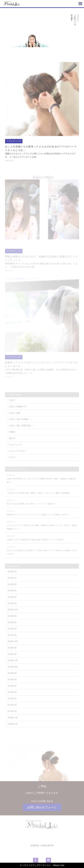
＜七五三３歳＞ (14, 418)
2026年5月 (12, 576)
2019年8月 (12, 684)
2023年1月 (12, 608)
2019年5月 (12, 691)
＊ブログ (11, 462)
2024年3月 (12, 595)
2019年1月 (12, 716)
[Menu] (80, 4)
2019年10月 (13, 672)
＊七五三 (11, 405)
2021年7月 (12, 634)
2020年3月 (12, 653)
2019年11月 (12, 665)
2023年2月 (12, 602)
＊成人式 (11, 443)
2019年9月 (12, 678)
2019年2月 (12, 710)
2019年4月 (12, 697)
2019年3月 (12, 703)
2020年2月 (12, 659)
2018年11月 (12, 729)
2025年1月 (12, 583)
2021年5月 (12, 640)
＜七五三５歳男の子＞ (17, 411)
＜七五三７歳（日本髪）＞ (20, 424)
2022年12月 (13, 614)
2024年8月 (12, 589)
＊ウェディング (14, 449)
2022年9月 (12, 621)
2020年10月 (13, 646)
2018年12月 (13, 722)
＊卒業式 (11, 437)
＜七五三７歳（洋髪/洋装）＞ (21, 430)
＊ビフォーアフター (16, 456)
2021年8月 (12, 627)
